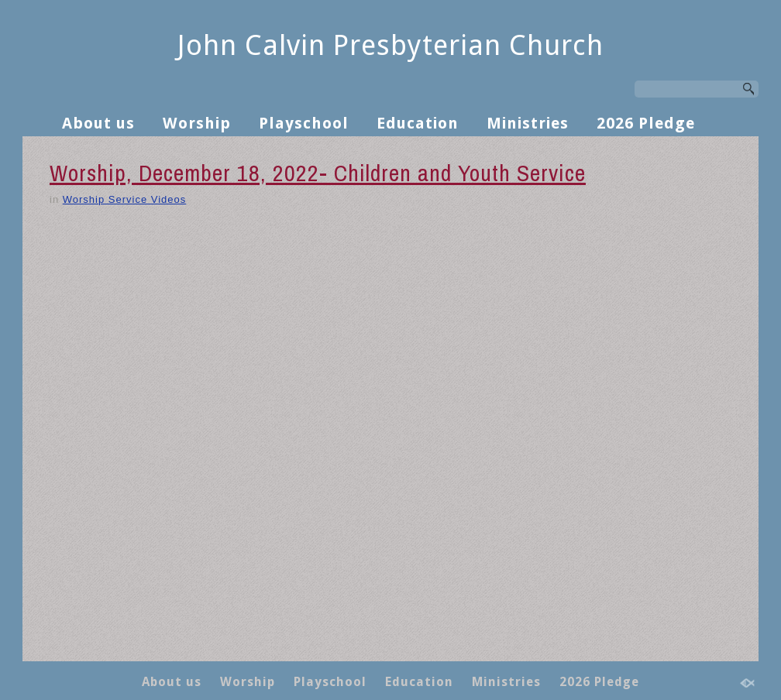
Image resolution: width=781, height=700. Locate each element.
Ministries (528, 123)
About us (98, 123)
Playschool (304, 123)
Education (418, 123)
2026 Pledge (646, 123)
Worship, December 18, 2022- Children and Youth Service (318, 173)
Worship (197, 123)
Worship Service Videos (125, 199)
